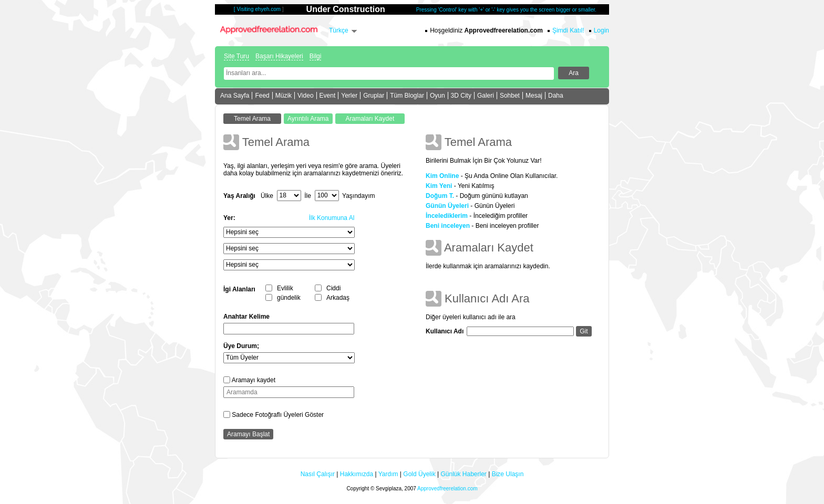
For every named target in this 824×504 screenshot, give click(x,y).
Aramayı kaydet (254, 380)
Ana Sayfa (235, 96)
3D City (461, 96)
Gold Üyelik (419, 474)
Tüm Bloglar (407, 96)
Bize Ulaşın (508, 474)
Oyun (437, 96)
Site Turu (236, 56)
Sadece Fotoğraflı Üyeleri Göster (278, 415)
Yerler (349, 96)
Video (305, 96)
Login (601, 30)
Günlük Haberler (463, 474)
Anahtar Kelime (246, 317)
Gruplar (374, 96)
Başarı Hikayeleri (279, 56)
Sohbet (510, 96)
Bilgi (316, 56)
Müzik (284, 96)
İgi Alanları (239, 289)
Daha (556, 96)
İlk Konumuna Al (332, 218)
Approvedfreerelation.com (447, 489)
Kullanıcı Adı (445, 331)
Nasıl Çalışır (318, 474)
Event (328, 96)
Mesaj (534, 96)
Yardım (388, 474)
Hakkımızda (357, 474)
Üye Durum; (241, 346)
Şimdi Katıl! (568, 30)
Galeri (486, 96)
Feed (262, 96)
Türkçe (339, 30)
